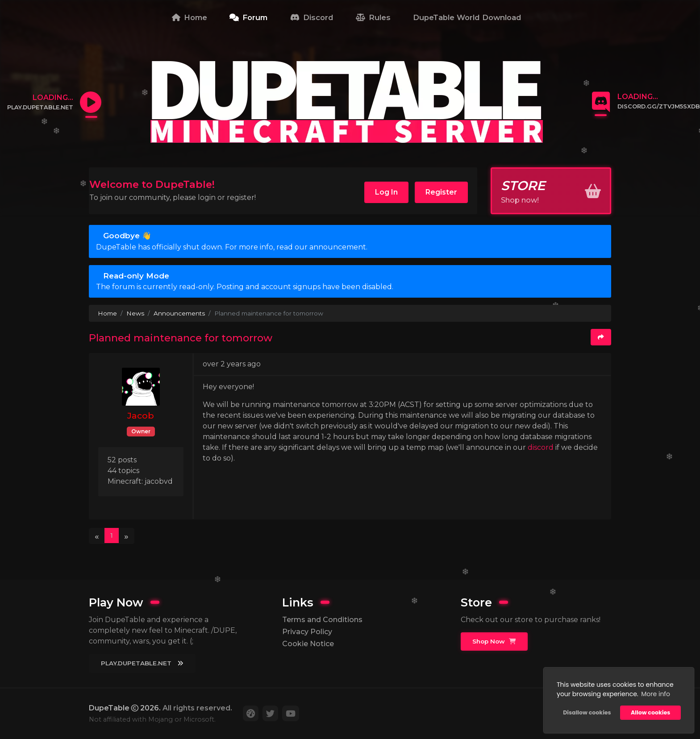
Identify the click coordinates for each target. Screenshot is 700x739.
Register (441, 192)
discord (542, 447)
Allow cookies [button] (650, 712)
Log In (386, 192)
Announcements (179, 313)
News (135, 313)
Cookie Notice (308, 644)
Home (190, 17)
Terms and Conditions (322, 620)
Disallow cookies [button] (587, 712)
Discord (312, 17)
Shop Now (494, 641)
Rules (373, 17)
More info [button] (656, 694)
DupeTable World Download (467, 17)
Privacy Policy (307, 632)
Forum (248, 17)
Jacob (141, 415)
